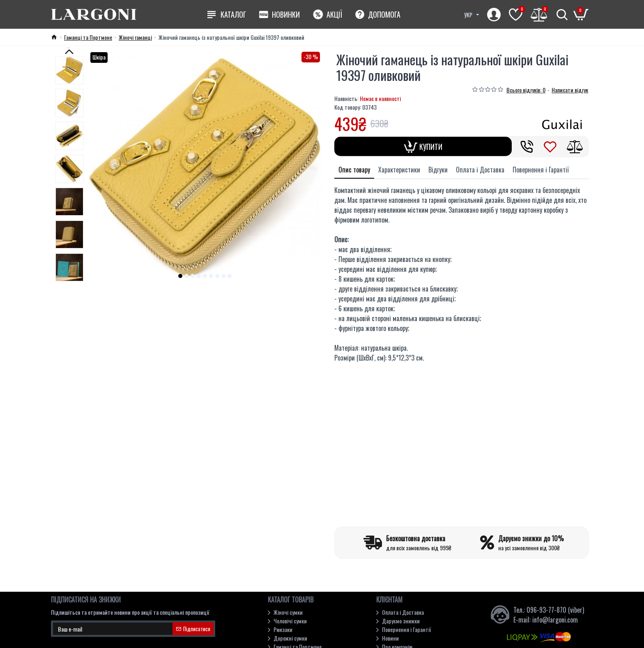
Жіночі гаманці (135, 37)
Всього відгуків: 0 (526, 90)
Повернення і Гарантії (541, 170)
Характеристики (399, 170)
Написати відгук (570, 90)
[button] (180, 276)
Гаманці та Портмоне (88, 37)
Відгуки (438, 170)
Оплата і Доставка (480, 170)
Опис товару (354, 170)
